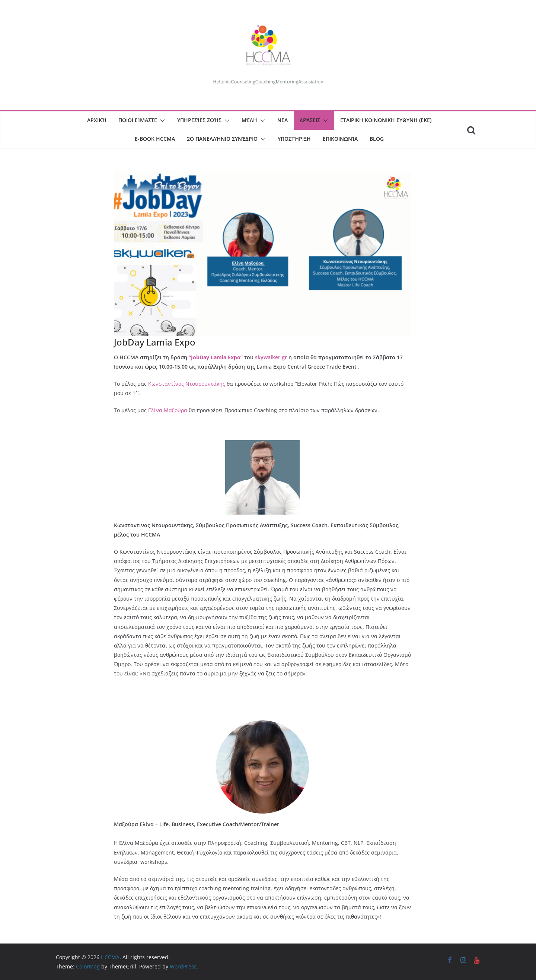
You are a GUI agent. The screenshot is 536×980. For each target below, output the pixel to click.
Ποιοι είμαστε (138, 120)
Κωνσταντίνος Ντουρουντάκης (187, 384)
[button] (161, 121)
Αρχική (97, 120)
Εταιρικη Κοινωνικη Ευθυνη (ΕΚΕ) (386, 120)
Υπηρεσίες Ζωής (199, 120)
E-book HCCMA (155, 139)
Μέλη (249, 120)
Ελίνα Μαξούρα (168, 410)
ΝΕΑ (283, 120)
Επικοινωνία (340, 139)
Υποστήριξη (294, 139)
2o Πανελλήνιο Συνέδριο (222, 139)
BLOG (377, 139)
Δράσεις (310, 120)
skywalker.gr (272, 357)
